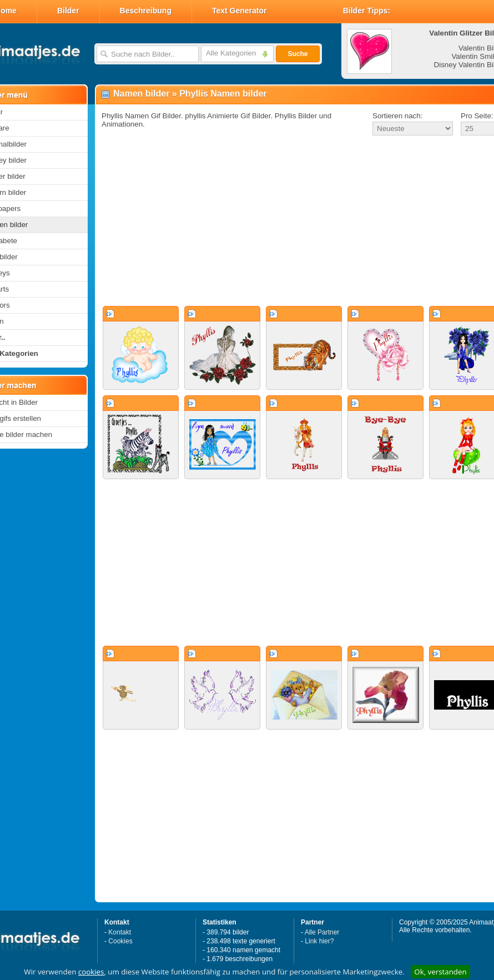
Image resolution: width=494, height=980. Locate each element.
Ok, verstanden (440, 972)
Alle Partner (322, 932)
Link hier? (319, 941)
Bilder (68, 11)
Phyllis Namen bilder (223, 94)
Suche (298, 54)
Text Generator (240, 11)
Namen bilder (141, 94)
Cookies (120, 941)
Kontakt (120, 932)
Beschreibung (146, 11)
